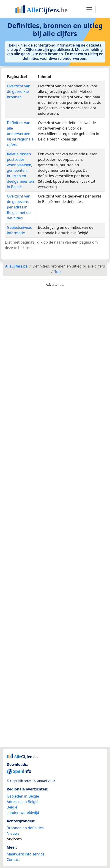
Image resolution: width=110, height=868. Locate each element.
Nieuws (13, 833)
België (12, 807)
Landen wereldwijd (23, 813)
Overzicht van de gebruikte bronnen (19, 91)
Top (57, 272)
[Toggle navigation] (89, 9)
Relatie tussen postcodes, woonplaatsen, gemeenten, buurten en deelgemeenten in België (20, 170)
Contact (13, 860)
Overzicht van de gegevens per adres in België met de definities (19, 207)
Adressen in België (23, 802)
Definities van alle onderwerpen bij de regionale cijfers (20, 134)
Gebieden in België (23, 796)
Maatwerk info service (26, 854)
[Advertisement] (55, 518)
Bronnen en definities (25, 828)
